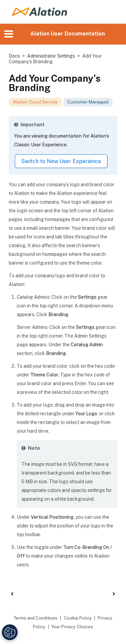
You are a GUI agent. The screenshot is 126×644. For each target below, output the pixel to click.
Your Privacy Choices (72, 627)
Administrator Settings (51, 56)
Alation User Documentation (68, 34)
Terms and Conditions (36, 618)
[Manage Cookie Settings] (10, 632)
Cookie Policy (78, 618)
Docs (14, 56)
